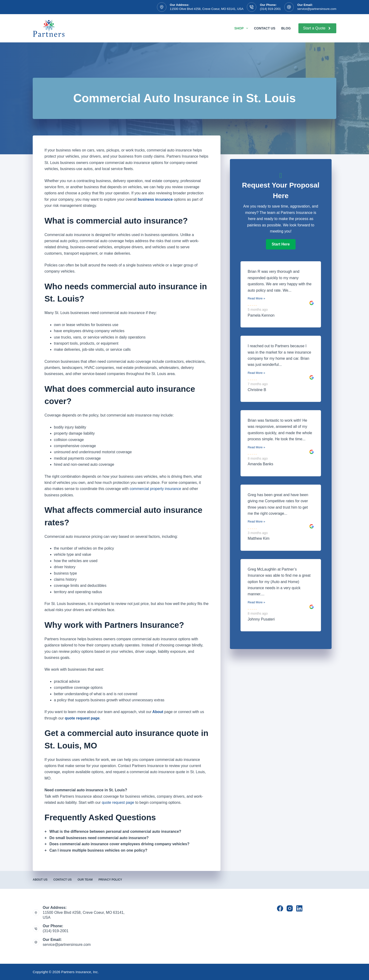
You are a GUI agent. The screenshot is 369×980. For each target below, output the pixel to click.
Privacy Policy (110, 880)
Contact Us (265, 28)
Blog (286, 28)
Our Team (85, 880)
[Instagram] (290, 908)
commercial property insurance (155, 489)
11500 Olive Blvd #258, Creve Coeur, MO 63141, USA (207, 9)
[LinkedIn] (299, 908)
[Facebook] (280, 908)
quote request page (118, 802)
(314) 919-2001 (270, 9)
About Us (40, 880)
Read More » (257, 298)
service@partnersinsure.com (317, 9)
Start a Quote (317, 28)
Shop (242, 28)
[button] (281, 244)
